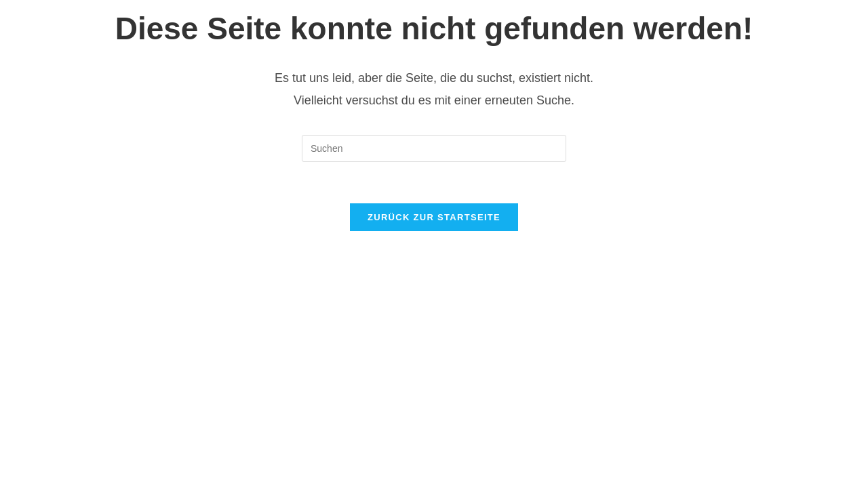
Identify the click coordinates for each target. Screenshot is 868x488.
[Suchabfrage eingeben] (434, 148)
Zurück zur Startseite (434, 217)
